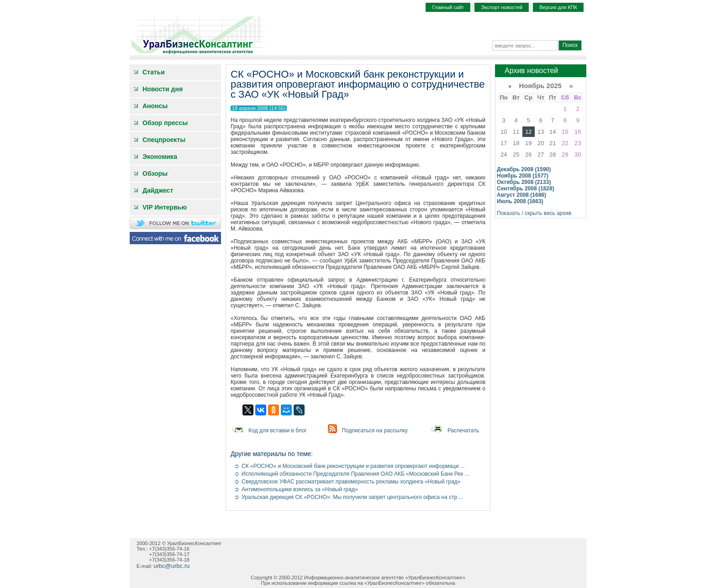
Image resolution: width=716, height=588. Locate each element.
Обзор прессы (165, 123)
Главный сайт (448, 7)
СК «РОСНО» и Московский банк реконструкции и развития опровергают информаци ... (353, 466)
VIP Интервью (165, 207)
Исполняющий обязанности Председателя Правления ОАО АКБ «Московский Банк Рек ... (355, 474)
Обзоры (155, 173)
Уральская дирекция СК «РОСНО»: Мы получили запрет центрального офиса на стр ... (352, 497)
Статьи (154, 72)
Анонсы (155, 106)
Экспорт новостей (502, 7)
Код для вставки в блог (278, 430)
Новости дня (163, 89)
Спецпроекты (164, 140)
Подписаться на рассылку (375, 430)
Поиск (570, 45)
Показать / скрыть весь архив (534, 213)
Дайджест (158, 190)
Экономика (160, 157)
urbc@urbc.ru (171, 566)
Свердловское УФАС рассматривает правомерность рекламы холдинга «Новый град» (351, 482)
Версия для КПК (558, 7)
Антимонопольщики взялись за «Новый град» (300, 489)
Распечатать (463, 430)
